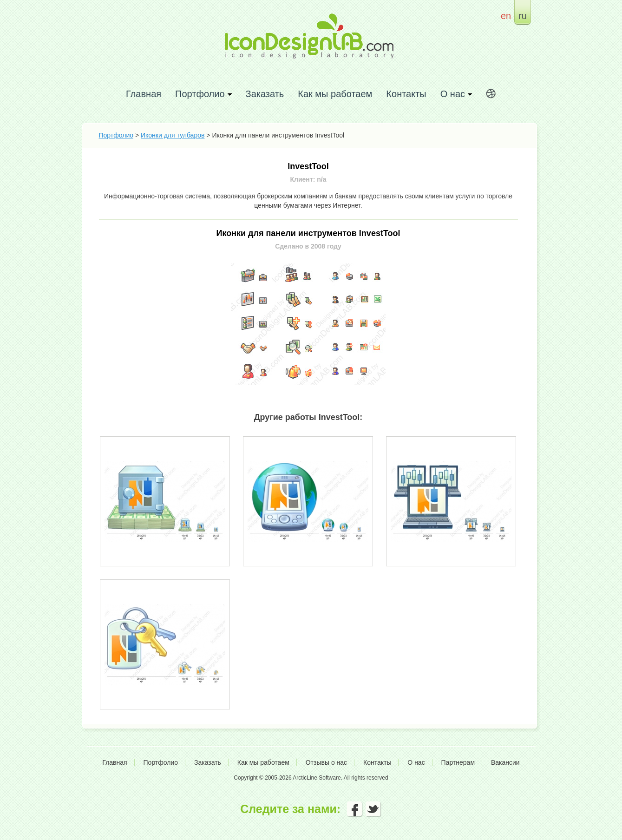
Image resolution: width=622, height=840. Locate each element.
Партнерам (458, 762)
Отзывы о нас (326, 762)
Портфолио (116, 135)
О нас (416, 762)
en (506, 16)
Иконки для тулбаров (173, 135)
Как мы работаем (335, 94)
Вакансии (505, 762)
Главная (144, 94)
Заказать (265, 94)
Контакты (406, 94)
